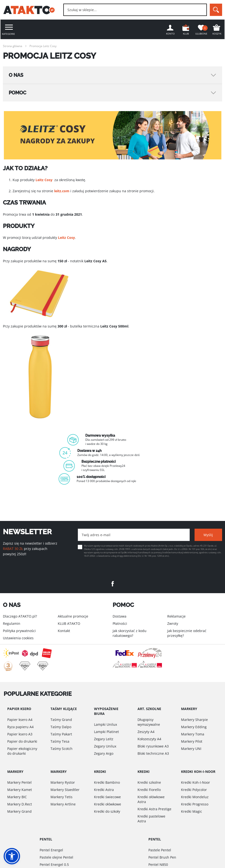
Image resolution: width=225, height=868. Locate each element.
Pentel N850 (158, 864)
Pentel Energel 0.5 (54, 864)
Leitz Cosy (44, 180)
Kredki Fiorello (149, 790)
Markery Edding (194, 727)
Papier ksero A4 (20, 720)
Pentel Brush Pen (162, 857)
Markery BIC (17, 797)
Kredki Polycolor (194, 790)
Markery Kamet (20, 790)
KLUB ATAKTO (69, 623)
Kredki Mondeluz (195, 797)
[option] (113, 458)
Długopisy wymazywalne (149, 722)
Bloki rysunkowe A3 (153, 746)
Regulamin (12, 623)
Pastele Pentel (160, 850)
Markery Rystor (63, 782)
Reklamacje (176, 616)
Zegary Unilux (105, 746)
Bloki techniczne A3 (153, 753)
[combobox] (135, 10)
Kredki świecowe (107, 797)
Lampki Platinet (106, 732)
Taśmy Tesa (60, 741)
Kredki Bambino (107, 782)
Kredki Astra (104, 790)
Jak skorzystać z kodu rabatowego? (130, 633)
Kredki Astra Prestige (154, 809)
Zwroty (173, 623)
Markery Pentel (19, 782)
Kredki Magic (192, 811)
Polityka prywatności (19, 631)
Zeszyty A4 (146, 732)
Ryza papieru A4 (20, 727)
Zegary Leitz (104, 739)
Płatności (120, 623)
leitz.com (62, 191)
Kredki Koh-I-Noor (196, 782)
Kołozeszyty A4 (149, 739)
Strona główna (13, 46)
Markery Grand (19, 811)
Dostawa (120, 616)
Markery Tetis (62, 797)
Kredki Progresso (195, 804)
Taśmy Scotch (62, 749)
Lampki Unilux (105, 724)
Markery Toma (193, 734)
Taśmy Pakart (61, 734)
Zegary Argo (104, 753)
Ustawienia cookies (18, 638)
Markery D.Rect (20, 804)
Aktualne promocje (73, 616)
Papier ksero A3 (20, 734)
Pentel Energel (51, 850)
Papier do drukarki (22, 741)
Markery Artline (63, 804)
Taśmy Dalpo (61, 727)
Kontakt (64, 631)
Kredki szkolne (149, 782)
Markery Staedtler (65, 790)
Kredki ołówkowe (108, 804)
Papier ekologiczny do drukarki (22, 751)
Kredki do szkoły (107, 811)
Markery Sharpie (194, 720)
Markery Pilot (192, 741)
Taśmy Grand (61, 720)
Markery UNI (191, 749)
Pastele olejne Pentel (56, 857)
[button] (12, 856)
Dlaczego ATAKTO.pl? (20, 616)
